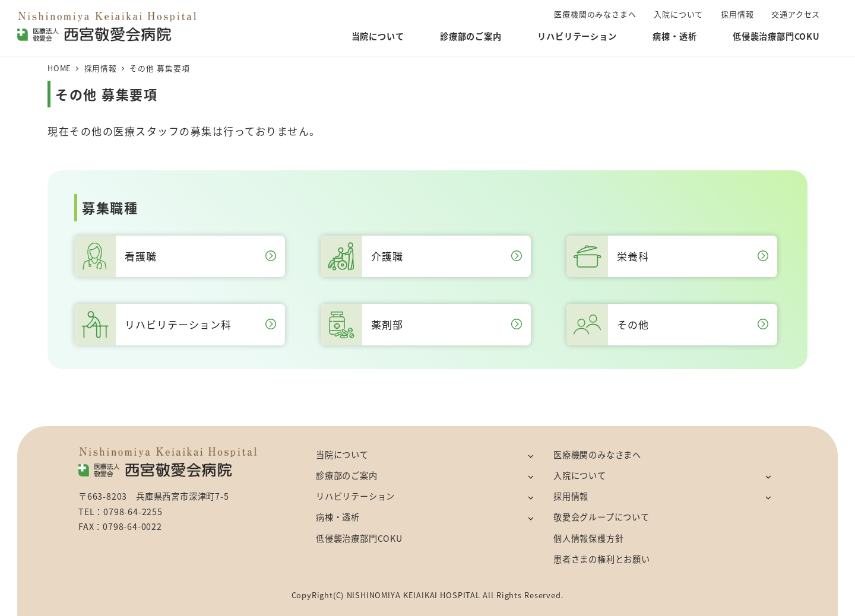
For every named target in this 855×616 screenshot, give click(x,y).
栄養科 (667, 256)
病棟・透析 (338, 517)
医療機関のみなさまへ (597, 455)
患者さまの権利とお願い (602, 559)
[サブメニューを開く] (531, 455)
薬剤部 (422, 325)
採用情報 (571, 496)
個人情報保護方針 (588, 538)
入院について (580, 475)
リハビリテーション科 (175, 325)
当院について (342, 455)
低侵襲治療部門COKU (359, 538)
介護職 (422, 256)
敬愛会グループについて (601, 517)
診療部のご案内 (347, 475)
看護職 (175, 256)
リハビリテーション (355, 496)
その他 (667, 325)
